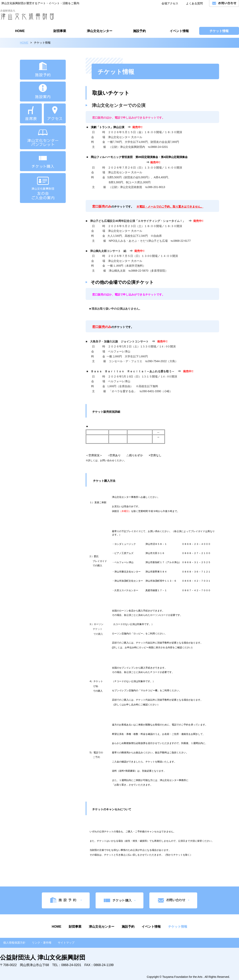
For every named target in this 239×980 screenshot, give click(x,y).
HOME (24, 43)
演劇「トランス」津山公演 (108, 127)
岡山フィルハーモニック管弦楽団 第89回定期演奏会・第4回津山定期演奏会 (139, 157)
